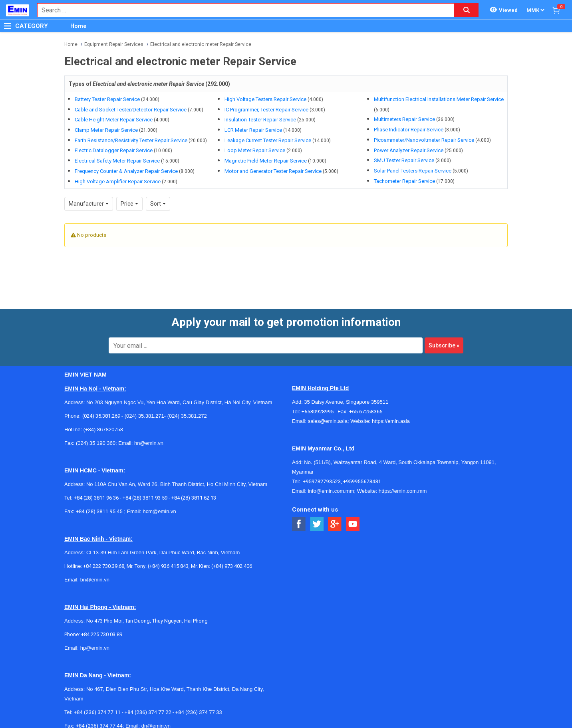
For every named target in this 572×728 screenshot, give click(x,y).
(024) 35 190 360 (96, 443)
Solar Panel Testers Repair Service (413, 171)
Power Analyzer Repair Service (409, 150)
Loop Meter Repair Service (255, 150)
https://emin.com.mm (403, 491)
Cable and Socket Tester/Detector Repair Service (131, 110)
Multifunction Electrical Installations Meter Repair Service (439, 99)
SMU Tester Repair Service (404, 160)
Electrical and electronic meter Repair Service (201, 44)
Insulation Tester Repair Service (260, 120)
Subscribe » (444, 345)
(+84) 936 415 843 (168, 566)
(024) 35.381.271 (144, 416)
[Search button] (467, 10)
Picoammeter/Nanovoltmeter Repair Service (424, 140)
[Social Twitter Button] (317, 524)
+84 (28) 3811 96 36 (96, 498)
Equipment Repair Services (114, 44)
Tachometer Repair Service (404, 181)
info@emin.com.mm (331, 491)
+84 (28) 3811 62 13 (194, 498)
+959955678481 (362, 481)
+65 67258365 (366, 412)
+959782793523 (322, 481)
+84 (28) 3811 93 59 (145, 498)
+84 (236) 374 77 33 (199, 712)
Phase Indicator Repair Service (409, 130)
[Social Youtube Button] (353, 524)
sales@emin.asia (328, 421)
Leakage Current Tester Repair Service (268, 140)
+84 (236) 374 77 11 (97, 712)
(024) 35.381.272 (186, 416)
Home (78, 26)
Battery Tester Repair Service (107, 99)
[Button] (8, 26)
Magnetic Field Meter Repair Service (266, 161)
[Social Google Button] (335, 524)
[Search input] (242, 10)
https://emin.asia (391, 421)
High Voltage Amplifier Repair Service (118, 182)
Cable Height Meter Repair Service (114, 120)
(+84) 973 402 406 (232, 566)
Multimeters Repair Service (404, 119)
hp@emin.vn (95, 648)
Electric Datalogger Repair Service (114, 150)
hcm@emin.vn (159, 511)
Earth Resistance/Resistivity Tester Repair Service (131, 140)
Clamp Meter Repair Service (106, 130)
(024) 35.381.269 (101, 416)
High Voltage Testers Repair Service (265, 99)
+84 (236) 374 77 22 (148, 712)
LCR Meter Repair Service (253, 130)
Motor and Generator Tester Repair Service (273, 171)
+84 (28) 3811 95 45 (99, 511)
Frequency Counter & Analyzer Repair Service (126, 171)
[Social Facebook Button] (299, 524)
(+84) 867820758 (103, 429)
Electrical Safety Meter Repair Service (117, 161)
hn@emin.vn (149, 443)
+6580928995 (320, 412)
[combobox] (242, 10)
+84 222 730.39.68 (104, 566)
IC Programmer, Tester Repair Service (266, 110)
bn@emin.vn (95, 580)
